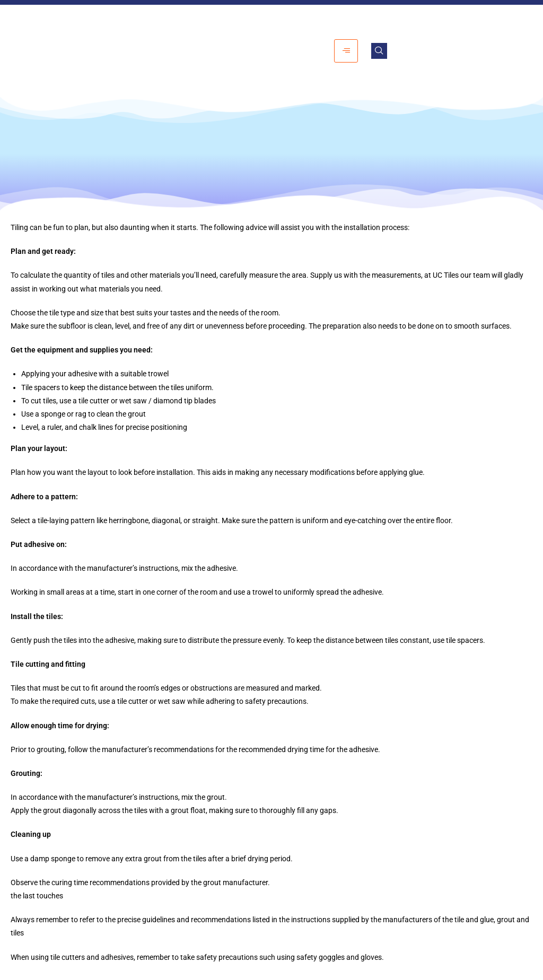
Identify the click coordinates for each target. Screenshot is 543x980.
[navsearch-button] (379, 51)
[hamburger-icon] (346, 51)
